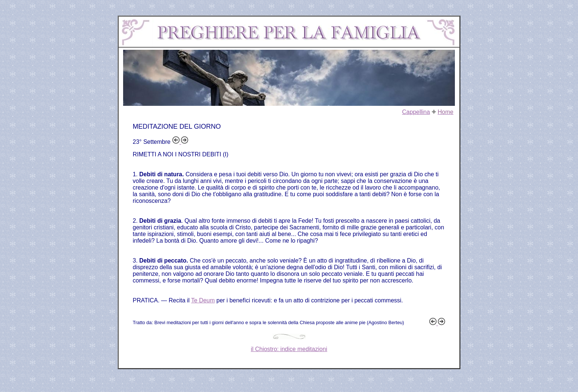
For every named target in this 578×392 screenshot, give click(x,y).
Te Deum (203, 300)
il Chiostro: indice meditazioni (289, 349)
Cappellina (416, 112)
